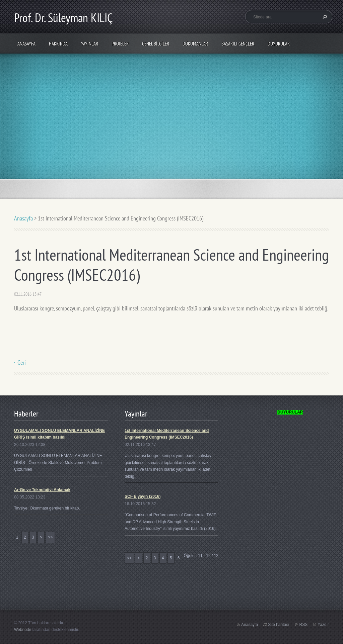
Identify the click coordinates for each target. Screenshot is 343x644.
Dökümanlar (195, 44)
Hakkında (58, 44)
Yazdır (323, 625)
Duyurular (279, 44)
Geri (22, 362)
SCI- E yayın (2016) (143, 496)
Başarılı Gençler (238, 44)
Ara (324, 17)
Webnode (23, 630)
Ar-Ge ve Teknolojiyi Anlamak (42, 490)
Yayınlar (90, 44)
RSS (304, 625)
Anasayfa (26, 44)
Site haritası (279, 625)
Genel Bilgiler (156, 44)
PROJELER (120, 44)
